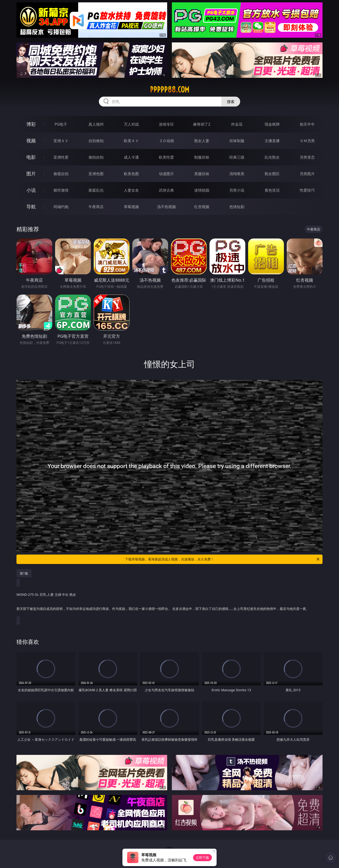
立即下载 (202, 858)
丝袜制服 (237, 141)
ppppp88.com (170, 90)
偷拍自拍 (96, 157)
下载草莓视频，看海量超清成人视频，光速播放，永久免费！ (223, 559)
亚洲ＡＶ (61, 141)
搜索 (231, 102)
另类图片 (307, 174)
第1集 (24, 573)
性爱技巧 (307, 190)
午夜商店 (96, 207)
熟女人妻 (202, 141)
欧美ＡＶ (131, 141)
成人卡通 (131, 157)
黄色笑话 (272, 190)
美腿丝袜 (202, 174)
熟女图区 (272, 174)
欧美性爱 (166, 157)
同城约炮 (61, 207)
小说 (31, 190)
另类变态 (307, 157)
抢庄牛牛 (307, 124)
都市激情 (61, 190)
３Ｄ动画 (166, 141)
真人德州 (96, 124)
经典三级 (237, 157)
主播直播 (272, 141)
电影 (31, 157)
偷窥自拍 (61, 174)
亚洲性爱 (61, 157)
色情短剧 (237, 207)
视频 (31, 141)
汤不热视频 (166, 207)
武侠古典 (166, 190)
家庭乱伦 (96, 190)
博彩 (31, 124)
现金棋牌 (272, 124)
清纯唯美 (237, 174)
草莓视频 (131, 207)
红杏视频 (202, 207)
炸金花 (237, 124)
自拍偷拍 (96, 141)
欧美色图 (131, 174)
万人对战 (131, 124)
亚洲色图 (96, 174)
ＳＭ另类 (307, 141)
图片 (31, 174)
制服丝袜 (202, 157)
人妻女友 (131, 190)
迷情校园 (202, 190)
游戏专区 (166, 124)
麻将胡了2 (202, 124)
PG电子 (61, 124)
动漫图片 (166, 174)
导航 (31, 207)
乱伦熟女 (272, 157)
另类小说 (237, 190)
